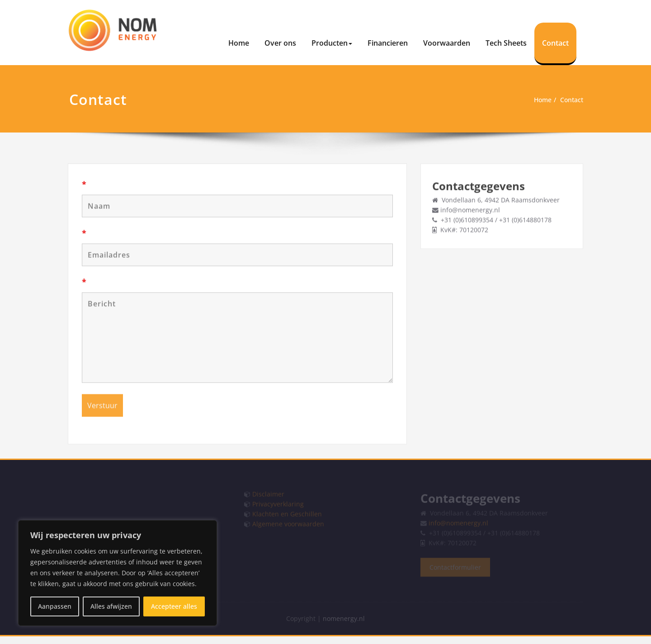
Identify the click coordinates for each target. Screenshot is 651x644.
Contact (555, 43)
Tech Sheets (506, 43)
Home (239, 43)
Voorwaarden (447, 43)
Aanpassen (55, 606)
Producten (332, 43)
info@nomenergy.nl (472, 209)
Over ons (280, 43)
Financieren (388, 43)
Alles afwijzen (111, 606)
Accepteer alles (174, 606)
